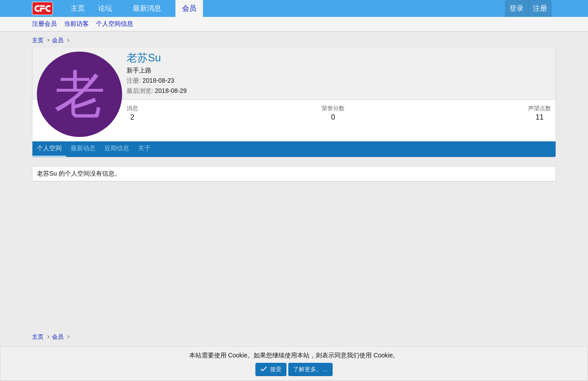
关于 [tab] (144, 148)
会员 (189, 8)
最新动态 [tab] (83, 148)
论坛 (105, 8)
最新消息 (147, 8)
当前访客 (76, 24)
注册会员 (44, 24)
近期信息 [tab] (117, 148)
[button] (120, 8)
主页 (78, 8)
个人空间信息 (115, 24)
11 (540, 117)
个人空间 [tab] (49, 148)
